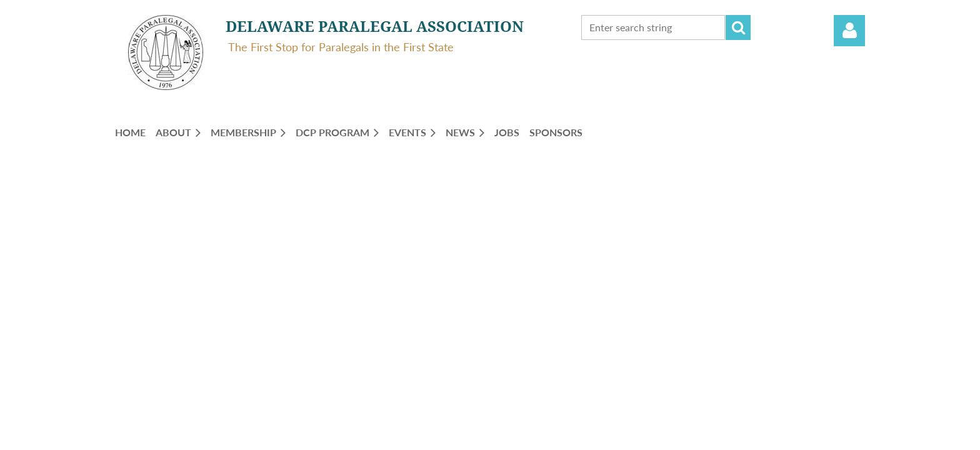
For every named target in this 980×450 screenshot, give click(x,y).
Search (738, 27)
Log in (849, 31)
